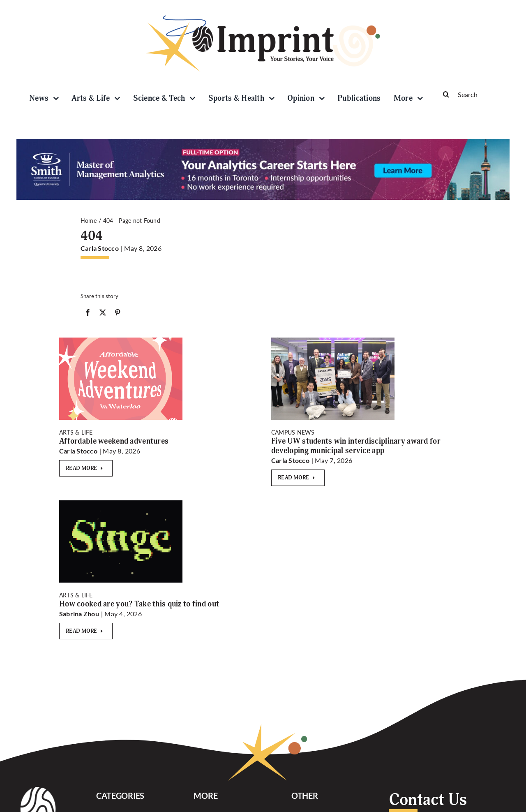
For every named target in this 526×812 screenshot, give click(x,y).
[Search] (473, 94)
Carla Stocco (100, 248)
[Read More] (86, 468)
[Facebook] (88, 314)
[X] (103, 314)
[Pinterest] (118, 314)
